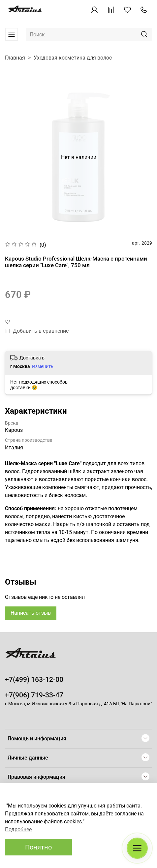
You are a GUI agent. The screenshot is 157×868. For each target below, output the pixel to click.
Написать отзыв (31, 613)
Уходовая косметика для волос (73, 58)
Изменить (43, 366)
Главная (15, 58)
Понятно (38, 847)
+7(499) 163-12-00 (34, 680)
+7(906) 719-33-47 (34, 695)
